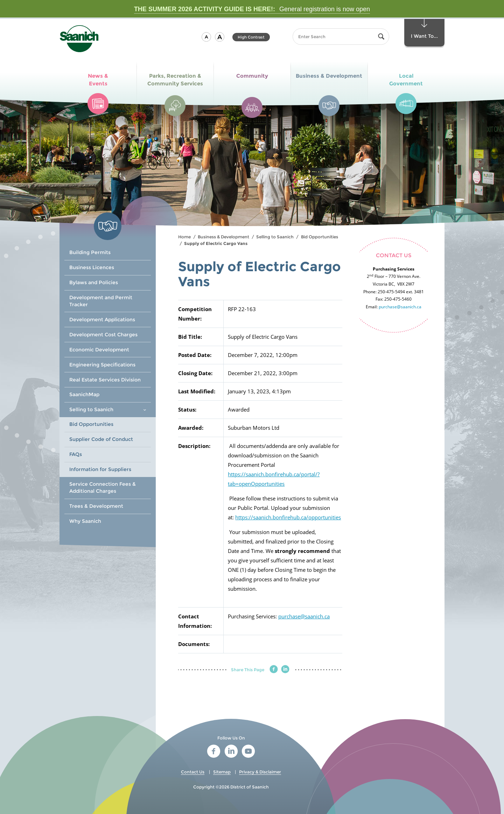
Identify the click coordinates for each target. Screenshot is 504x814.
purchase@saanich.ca (304, 616)
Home (184, 237)
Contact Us (193, 772)
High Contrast (251, 37)
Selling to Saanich (275, 237)
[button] (206, 37)
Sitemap (222, 772)
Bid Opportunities (320, 237)
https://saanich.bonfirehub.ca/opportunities (288, 517)
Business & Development (223, 237)
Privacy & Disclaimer (260, 772)
